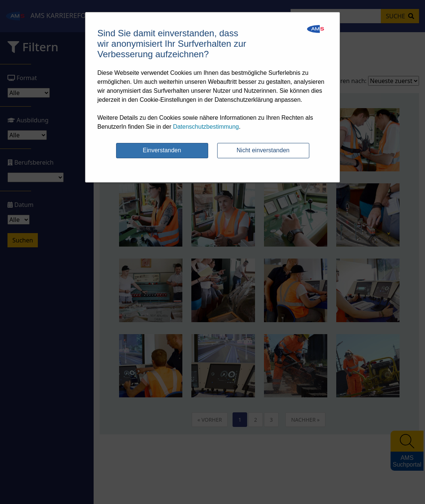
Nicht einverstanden (263, 150)
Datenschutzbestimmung (206, 127)
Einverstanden (162, 150)
